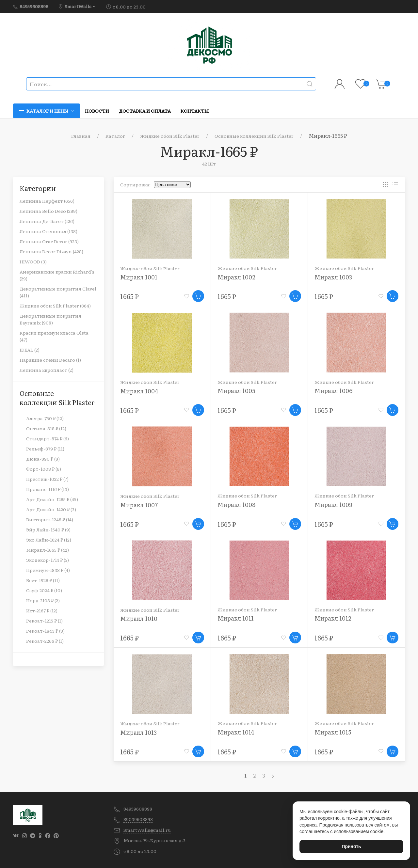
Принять (351, 846)
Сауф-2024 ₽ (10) (44, 590)
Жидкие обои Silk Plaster (170, 136)
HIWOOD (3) (33, 261)
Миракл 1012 (333, 618)
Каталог (115, 136)
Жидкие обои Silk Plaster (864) (55, 306)
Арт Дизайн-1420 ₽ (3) (51, 509)
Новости (97, 111)
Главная (81, 136)
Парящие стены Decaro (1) (50, 360)
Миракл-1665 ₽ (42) (48, 550)
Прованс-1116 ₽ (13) (48, 489)
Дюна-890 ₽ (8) (43, 459)
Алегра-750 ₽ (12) (45, 418)
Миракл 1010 (139, 618)
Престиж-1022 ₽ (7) (47, 479)
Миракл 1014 (236, 732)
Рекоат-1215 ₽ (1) (44, 621)
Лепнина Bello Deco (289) (48, 211)
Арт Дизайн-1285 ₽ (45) (52, 499)
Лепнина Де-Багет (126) (47, 221)
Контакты (195, 111)
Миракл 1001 (139, 277)
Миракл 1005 (236, 391)
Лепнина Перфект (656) (47, 201)
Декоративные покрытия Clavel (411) (58, 292)
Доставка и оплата (145, 111)
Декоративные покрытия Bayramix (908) (50, 319)
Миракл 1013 (138, 732)
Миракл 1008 (236, 505)
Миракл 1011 (236, 618)
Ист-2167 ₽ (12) (42, 610)
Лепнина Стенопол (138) (48, 231)
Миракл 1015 (333, 732)
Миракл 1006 (333, 391)
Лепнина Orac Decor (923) (49, 241)
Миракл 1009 (333, 505)
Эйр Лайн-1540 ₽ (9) (48, 529)
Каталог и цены (47, 111)
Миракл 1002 (236, 277)
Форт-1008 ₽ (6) (44, 469)
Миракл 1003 (333, 277)
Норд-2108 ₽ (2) (43, 600)
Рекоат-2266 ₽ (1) (45, 641)
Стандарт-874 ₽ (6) (48, 438)
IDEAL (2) (30, 350)
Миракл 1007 (139, 505)
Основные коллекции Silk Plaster (254, 136)
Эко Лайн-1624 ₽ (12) (49, 540)
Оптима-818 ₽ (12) (46, 428)
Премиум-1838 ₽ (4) (48, 570)
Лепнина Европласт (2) (47, 370)
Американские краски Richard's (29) (57, 275)
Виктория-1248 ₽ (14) (50, 519)
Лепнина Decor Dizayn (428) (51, 251)
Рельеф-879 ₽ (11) (45, 449)
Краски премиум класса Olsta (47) (54, 336)
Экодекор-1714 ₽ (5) (48, 560)
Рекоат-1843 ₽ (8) (45, 631)
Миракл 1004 (139, 391)
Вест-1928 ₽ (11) (43, 580)
